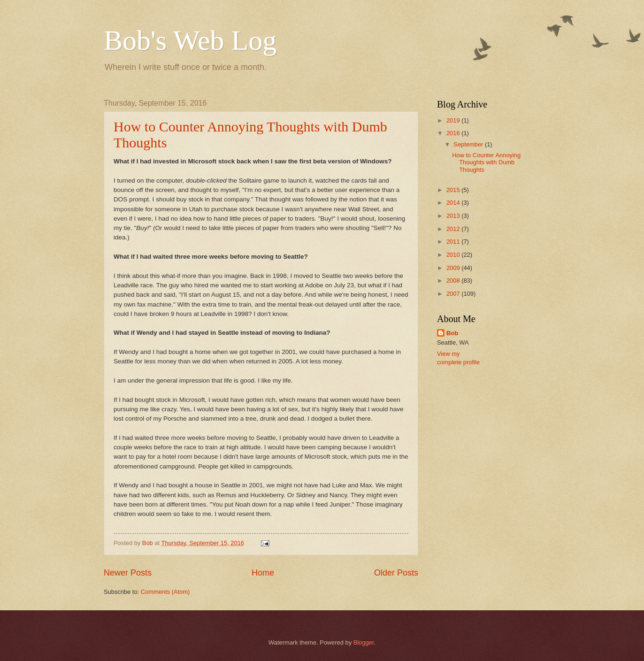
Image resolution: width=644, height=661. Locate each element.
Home (263, 573)
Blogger (364, 642)
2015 (454, 190)
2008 (454, 281)
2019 (454, 120)
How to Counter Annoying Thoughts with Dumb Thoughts (486, 162)
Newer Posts (128, 573)
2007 (454, 294)
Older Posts (396, 573)
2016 (454, 133)
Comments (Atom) (165, 592)
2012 (454, 229)
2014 (454, 203)
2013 (454, 216)
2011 (454, 242)
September (469, 144)
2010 (454, 255)
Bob (452, 333)
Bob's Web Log (190, 40)
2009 (454, 268)
